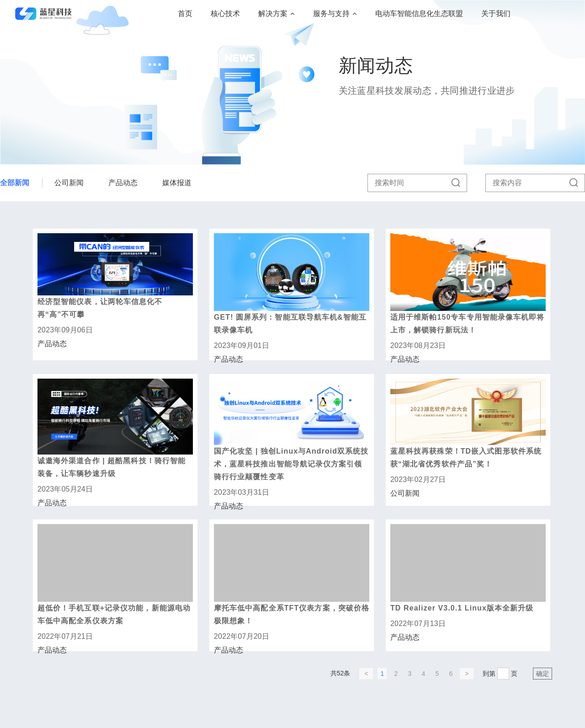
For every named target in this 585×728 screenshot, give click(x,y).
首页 (185, 13)
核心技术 (225, 13)
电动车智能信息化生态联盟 (419, 13)
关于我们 (496, 13)
